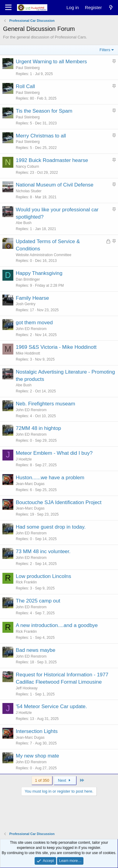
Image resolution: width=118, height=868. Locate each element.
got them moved (34, 323)
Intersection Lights (37, 731)
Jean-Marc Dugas (30, 484)
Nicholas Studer (29, 191)
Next (65, 780)
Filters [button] (105, 50)
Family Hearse (32, 298)
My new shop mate (37, 756)
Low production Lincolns (43, 576)
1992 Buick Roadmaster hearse (52, 160)
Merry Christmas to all (41, 136)
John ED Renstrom (31, 329)
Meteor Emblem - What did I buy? (54, 453)
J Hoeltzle (24, 459)
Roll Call (25, 86)
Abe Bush (24, 223)
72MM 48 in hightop (38, 428)
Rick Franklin (26, 582)
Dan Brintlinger (28, 279)
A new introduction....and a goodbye (57, 625)
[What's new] (111, 7)
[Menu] (8, 8)
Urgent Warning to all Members (51, 62)
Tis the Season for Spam (44, 111)
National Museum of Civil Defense (55, 185)
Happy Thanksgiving (39, 273)
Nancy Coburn (27, 167)
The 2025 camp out (38, 601)
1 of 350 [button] (42, 780)
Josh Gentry (26, 304)
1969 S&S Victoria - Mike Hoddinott (56, 347)
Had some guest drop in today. (51, 527)
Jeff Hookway (27, 688)
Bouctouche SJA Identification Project (59, 502)
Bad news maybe (35, 650)
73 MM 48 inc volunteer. (43, 551)
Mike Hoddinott (28, 353)
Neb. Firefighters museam (46, 404)
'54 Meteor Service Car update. (51, 706)
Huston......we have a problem (50, 478)
